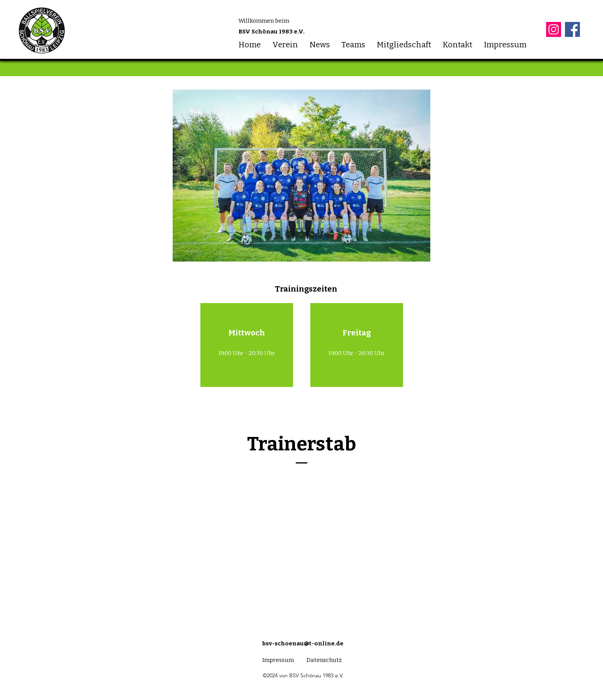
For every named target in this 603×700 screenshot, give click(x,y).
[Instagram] (554, 29)
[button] (285, 45)
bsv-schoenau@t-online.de (303, 643)
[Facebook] (572, 29)
